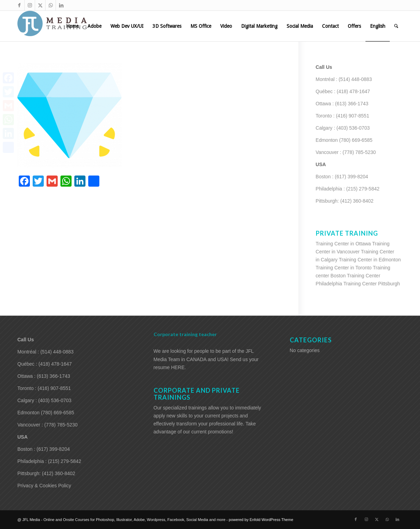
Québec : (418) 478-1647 (343, 91)
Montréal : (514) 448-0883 (344, 79)
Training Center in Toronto (344, 268)
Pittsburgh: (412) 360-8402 (345, 201)
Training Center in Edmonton (370, 260)
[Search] (396, 26)
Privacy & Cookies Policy (44, 486)
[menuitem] (72, 26)
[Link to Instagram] (30, 5)
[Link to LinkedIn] (61, 5)
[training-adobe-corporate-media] (52, 26)
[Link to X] (40, 5)
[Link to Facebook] (19, 5)
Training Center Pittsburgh (372, 284)
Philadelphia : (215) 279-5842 (348, 189)
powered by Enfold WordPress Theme (261, 520)
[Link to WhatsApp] (51, 5)
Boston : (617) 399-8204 (342, 177)
